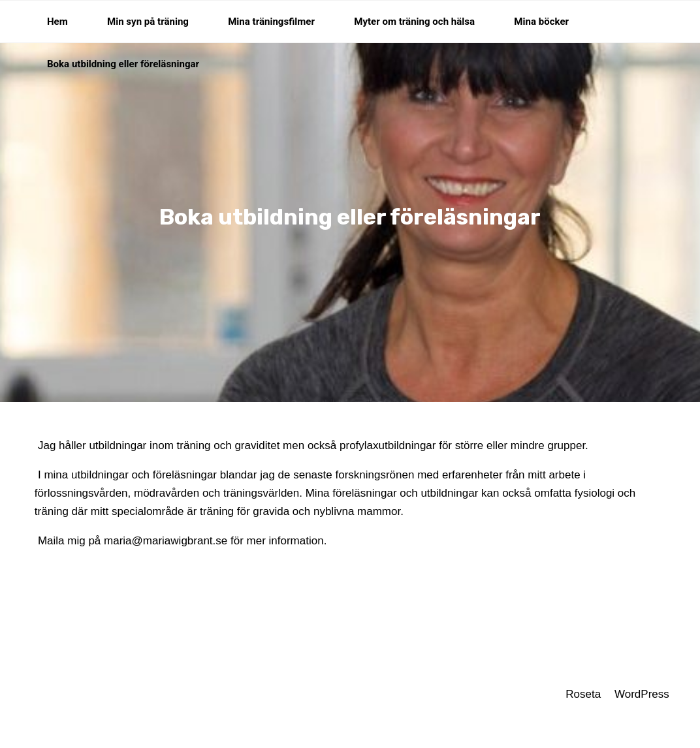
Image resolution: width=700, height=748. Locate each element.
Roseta (582, 694)
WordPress (642, 694)
